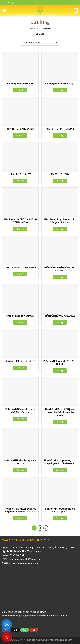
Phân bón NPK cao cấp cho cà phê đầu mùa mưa (20, 411)
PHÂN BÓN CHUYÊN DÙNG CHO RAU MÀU (60, 269)
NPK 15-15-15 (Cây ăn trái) (20, 129)
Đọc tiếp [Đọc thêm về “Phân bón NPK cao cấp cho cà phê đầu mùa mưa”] (20, 419)
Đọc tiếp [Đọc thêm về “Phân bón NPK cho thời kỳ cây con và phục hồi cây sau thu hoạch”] (60, 422)
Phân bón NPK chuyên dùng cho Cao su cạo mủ (60, 510)
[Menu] (4, 10)
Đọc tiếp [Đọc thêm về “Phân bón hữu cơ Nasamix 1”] (20, 322)
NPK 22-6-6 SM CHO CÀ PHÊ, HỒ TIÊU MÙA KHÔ (20, 221)
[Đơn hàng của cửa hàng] (40, 43)
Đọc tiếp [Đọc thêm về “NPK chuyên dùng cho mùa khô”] (20, 274)
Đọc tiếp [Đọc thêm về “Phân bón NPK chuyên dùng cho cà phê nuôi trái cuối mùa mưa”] (20, 518)
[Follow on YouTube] (34, 630)
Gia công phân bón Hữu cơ (20, 84)
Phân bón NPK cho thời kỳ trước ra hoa (20, 462)
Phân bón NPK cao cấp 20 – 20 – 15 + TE (60, 363)
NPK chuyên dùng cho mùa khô (20, 268)
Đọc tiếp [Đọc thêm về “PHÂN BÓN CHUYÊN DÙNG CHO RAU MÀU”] (60, 277)
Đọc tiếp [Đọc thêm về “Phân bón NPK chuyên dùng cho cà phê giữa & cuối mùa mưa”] (60, 470)
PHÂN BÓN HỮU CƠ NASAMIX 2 (60, 316)
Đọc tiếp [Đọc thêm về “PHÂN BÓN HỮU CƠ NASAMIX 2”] (60, 322)
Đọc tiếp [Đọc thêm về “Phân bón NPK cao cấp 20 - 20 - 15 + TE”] (60, 371)
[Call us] (24, 630)
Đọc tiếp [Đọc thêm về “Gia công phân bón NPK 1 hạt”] (60, 90)
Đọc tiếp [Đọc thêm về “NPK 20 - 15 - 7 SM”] (60, 181)
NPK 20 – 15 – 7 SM (60, 174)
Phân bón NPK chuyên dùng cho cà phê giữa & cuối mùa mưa (60, 462)
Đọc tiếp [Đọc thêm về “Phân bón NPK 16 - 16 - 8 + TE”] (20, 368)
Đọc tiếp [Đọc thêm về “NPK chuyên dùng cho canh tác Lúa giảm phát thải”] (60, 229)
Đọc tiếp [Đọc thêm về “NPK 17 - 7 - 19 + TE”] (20, 181)
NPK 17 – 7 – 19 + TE (20, 174)
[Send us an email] (15, 630)
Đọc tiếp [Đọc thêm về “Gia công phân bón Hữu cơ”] (20, 90)
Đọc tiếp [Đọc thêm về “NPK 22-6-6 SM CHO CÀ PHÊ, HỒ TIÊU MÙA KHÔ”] (20, 229)
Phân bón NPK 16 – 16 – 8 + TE (20, 361)
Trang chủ (34, 29)
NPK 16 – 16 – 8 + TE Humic (60, 129)
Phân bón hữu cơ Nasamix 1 (20, 316)
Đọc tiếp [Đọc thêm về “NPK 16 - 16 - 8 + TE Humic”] (60, 135)
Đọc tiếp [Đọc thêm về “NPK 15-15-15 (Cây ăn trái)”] (20, 135)
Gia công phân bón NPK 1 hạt (60, 84)
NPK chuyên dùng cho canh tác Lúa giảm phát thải (60, 221)
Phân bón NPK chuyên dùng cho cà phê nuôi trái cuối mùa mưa (20, 510)
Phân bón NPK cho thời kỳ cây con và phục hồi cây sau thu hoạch (60, 412)
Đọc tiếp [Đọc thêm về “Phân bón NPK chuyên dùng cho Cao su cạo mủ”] (60, 518)
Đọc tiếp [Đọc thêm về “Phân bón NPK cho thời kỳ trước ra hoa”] (20, 470)
